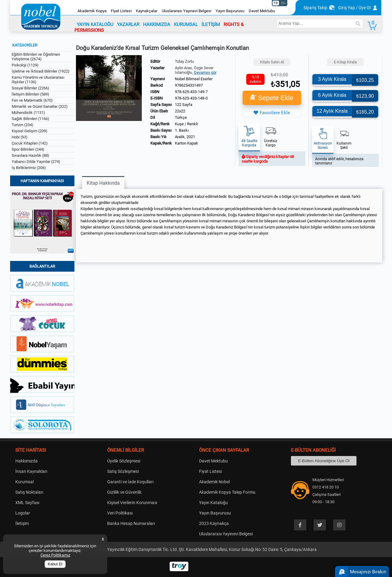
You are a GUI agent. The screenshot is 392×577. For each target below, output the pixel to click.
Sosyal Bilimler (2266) (30, 88)
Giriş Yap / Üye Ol (354, 8)
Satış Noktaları (29, 492)
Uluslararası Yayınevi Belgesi (187, 11)
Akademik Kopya (92, 11)
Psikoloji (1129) (25, 65)
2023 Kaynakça (214, 523)
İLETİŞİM (211, 25)
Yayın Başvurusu (230, 11)
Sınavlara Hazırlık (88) (30, 155)
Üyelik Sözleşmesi (124, 461)
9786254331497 (189, 85)
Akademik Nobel (214, 482)
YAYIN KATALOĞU (95, 25)
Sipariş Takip (315, 8)
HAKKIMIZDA (157, 25)
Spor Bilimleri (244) (28, 149)
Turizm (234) (23, 125)
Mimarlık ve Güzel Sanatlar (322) (40, 106)
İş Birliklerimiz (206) (29, 168)
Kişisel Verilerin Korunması (132, 503)
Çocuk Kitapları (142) (30, 143)
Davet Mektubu (262, 11)
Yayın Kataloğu (213, 503)
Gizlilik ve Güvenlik (124, 492)
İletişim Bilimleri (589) (30, 94)
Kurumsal (24, 482)
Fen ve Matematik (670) (32, 100)
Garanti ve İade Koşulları (130, 482)
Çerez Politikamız (55, 555)
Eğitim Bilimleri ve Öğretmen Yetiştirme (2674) (36, 57)
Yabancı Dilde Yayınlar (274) (36, 162)
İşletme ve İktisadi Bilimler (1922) (41, 71)
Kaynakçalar (147, 11)
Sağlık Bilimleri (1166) (30, 119)
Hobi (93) (20, 137)
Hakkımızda (26, 461)
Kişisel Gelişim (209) (30, 131)
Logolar (23, 513)
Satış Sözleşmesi (123, 471)
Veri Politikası (120, 513)
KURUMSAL (186, 25)
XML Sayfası (27, 503)
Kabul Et (55, 564)
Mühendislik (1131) (28, 113)
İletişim (22, 523)
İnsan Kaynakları (31, 471)
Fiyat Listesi (121, 11)
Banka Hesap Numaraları (131, 523)
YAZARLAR (128, 25)
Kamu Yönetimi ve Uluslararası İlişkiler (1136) (38, 80)
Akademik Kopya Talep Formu (227, 492)
